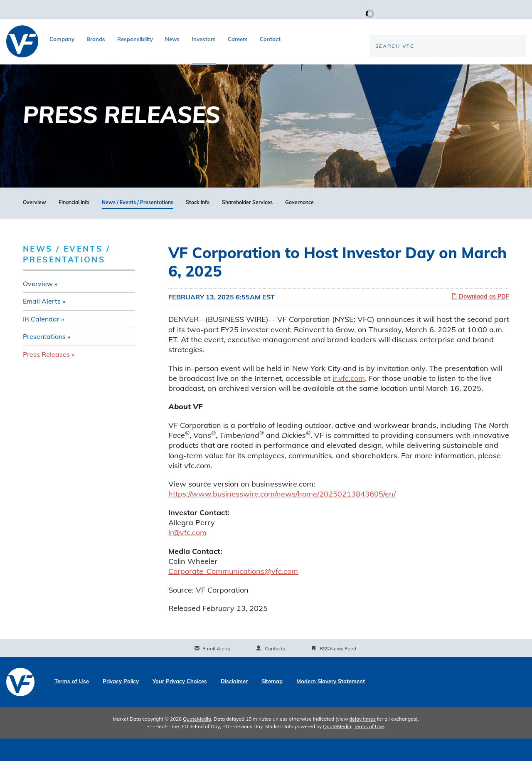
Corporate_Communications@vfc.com (233, 594)
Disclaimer (234, 704)
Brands (96, 39)
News (172, 39)
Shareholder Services (247, 225)
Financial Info (74, 225)
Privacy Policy (121, 704)
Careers (238, 39)
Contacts (275, 671)
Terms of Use (72, 704)
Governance (299, 225)
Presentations (44, 359)
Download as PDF (480, 319)
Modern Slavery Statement (331, 704)
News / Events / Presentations (138, 225)
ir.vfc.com (349, 400)
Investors (204, 39)
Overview (34, 225)
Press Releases (46, 377)
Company (62, 39)
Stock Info (198, 225)
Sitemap (272, 704)
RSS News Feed (338, 671)
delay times (362, 741)
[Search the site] (457, 73)
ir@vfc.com (187, 555)
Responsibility (135, 39)
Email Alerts (42, 324)
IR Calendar (41, 341)
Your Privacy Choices (180, 704)
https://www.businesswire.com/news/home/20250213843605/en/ (282, 516)
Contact (270, 39)
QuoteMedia (197, 741)
